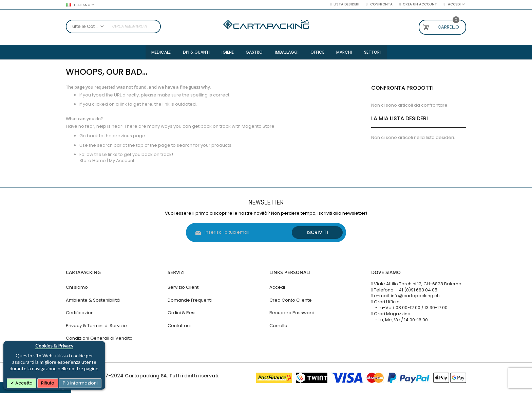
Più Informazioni (80, 383)
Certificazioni (80, 313)
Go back (89, 136)
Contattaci (179, 326)
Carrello (278, 326)
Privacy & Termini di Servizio (96, 326)
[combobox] (113, 26)
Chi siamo (77, 288)
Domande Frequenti (190, 300)
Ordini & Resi (182, 313)
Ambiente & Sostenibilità (93, 300)
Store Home (93, 161)
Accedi (277, 288)
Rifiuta (48, 383)
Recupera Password (292, 313)
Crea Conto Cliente (291, 300)
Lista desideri (346, 4)
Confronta (381, 4)
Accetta (23, 383)
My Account (122, 161)
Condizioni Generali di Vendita (99, 338)
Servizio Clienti (184, 288)
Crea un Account (420, 4)
